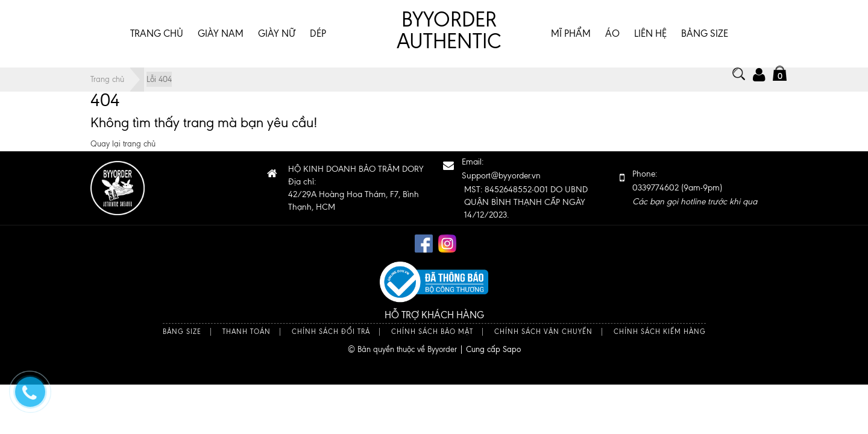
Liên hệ (650, 33)
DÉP (318, 33)
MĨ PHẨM (571, 33)
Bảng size (182, 332)
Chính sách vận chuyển (543, 332)
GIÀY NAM (221, 33)
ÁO (612, 33)
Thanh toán (247, 332)
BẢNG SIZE (705, 33)
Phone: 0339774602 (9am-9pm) (695, 188)
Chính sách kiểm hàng (660, 332)
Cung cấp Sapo (493, 349)
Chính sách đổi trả (331, 332)
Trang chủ (157, 33)
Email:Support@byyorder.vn (501, 169)
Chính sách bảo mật (432, 332)
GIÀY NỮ (277, 33)
